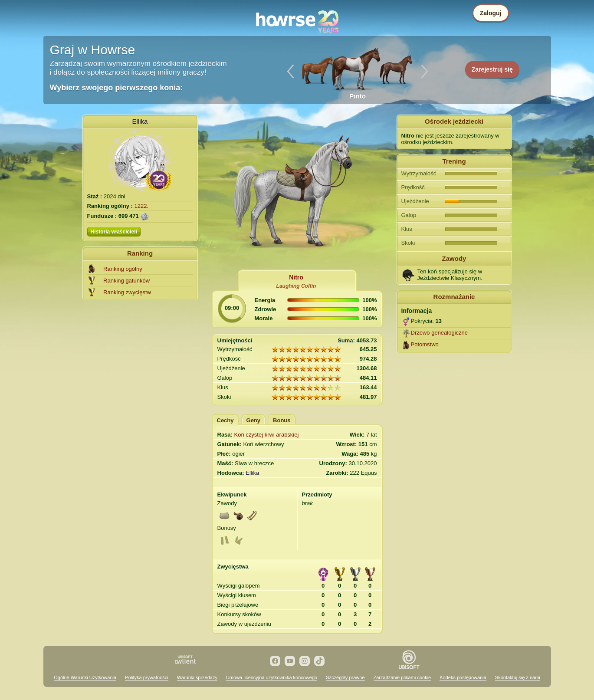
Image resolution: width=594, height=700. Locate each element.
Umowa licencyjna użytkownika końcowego (272, 677)
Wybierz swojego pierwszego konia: (117, 88)
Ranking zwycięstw (127, 292)
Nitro (296, 277)
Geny (254, 420)
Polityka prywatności (147, 677)
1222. (142, 206)
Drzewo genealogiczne (440, 333)
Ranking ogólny (123, 269)
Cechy (225, 420)
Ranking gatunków (126, 281)
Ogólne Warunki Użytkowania (85, 677)
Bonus (282, 420)
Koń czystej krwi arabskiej (267, 435)
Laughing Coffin (296, 286)
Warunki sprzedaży (197, 677)
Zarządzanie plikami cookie (402, 677)
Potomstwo (425, 344)
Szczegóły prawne (345, 677)
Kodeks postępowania (463, 677)
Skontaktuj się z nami (518, 677)
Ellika (140, 121)
